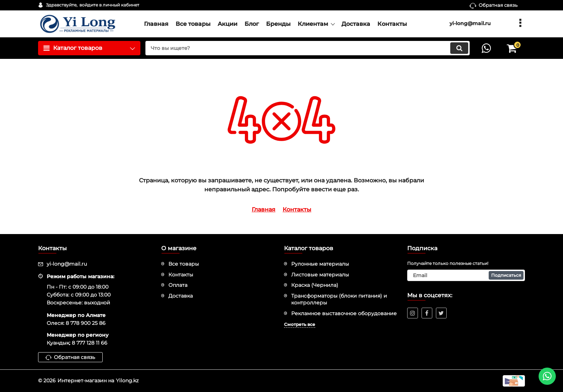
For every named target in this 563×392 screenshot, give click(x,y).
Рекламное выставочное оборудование (344, 313)
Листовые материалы (320, 275)
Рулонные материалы (320, 264)
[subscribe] (466, 275)
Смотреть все (300, 324)
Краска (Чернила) (315, 285)
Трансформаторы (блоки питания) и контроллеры (339, 299)
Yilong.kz (127, 381)
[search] (308, 48)
